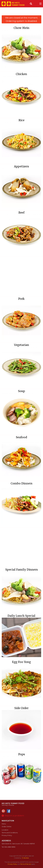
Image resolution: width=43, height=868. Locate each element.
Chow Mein (21, 28)
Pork (21, 299)
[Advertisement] (21, 12)
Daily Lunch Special (21, 616)
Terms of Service (26, 864)
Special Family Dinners (21, 570)
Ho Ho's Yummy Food (13, 803)
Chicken (21, 74)
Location (5, 830)
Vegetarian (21, 345)
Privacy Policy (7, 835)
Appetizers (21, 166)
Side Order (21, 708)
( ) (36, 4)
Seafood (21, 437)
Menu (4, 824)
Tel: (8, 847)
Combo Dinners (21, 483)
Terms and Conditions (10, 833)
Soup (21, 391)
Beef (21, 213)
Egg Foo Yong (21, 662)
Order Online (7, 827)
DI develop (25, 858)
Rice (21, 120)
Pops (22, 754)
